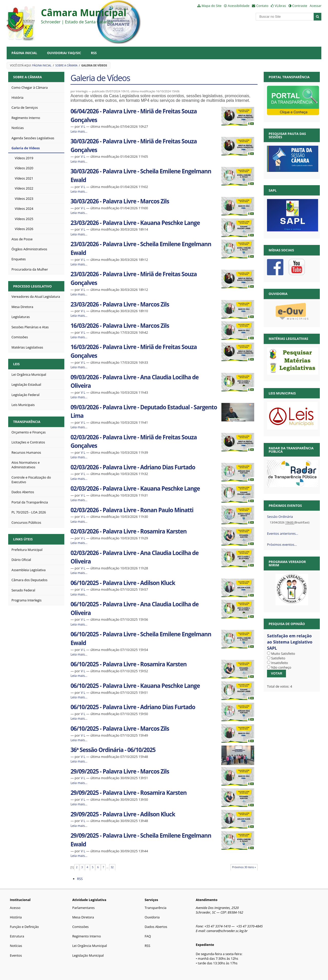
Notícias (16, 946)
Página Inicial (24, 53)
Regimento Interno (87, 936)
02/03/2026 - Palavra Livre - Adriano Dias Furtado (133, 467)
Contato (262, 6)
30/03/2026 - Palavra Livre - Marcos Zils (120, 201)
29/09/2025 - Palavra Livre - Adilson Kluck (123, 814)
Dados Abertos (156, 927)
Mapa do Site (212, 6)
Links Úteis (23, 539)
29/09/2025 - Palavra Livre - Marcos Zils (120, 771)
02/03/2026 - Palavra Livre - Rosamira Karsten (129, 531)
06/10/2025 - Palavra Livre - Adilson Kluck (123, 583)
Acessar (315, 6)
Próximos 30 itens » (244, 867)
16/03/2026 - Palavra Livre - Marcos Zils (120, 326)
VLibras (280, 6)
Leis (16, 364)
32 (112, 867)
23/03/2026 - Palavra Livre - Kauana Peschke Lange (135, 223)
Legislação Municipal (88, 955)
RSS (94, 53)
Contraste (300, 6)
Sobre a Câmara (66, 65)
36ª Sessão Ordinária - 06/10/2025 (113, 750)
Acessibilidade (239, 6)
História (16, 917)
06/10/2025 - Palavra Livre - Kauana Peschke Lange (135, 686)
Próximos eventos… (282, 545)
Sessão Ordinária (280, 517)
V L (83, 126)
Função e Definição (24, 927)
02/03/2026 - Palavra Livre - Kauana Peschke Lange (135, 488)
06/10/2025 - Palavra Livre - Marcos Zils (120, 729)
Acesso (15, 908)
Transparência (27, 422)
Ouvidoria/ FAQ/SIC (64, 53)
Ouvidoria (152, 917)
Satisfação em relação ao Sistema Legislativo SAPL (290, 642)
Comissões (80, 927)
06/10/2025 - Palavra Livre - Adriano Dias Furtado (133, 707)
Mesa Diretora (83, 917)
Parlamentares (83, 908)
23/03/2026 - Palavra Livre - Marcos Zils (120, 304)
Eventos (16, 955)
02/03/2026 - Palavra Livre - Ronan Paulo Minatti (132, 510)
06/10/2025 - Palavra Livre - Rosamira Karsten (129, 664)
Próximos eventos (285, 506)
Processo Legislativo (32, 286)
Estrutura (17, 936)
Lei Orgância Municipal (90, 946)
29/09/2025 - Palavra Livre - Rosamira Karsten (129, 793)
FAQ (148, 936)
